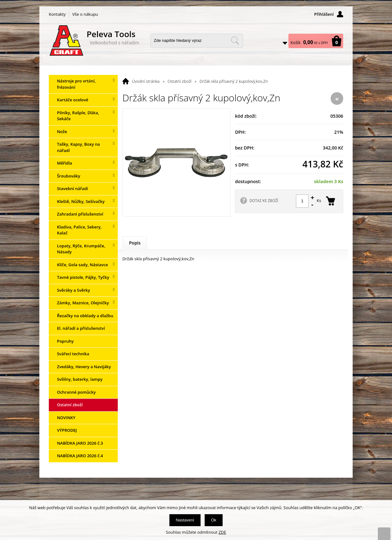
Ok (214, 520)
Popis (135, 243)
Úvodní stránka (146, 81)
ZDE (222, 532)
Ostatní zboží (179, 81)
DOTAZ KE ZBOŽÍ (264, 200)
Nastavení (185, 520)
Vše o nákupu (85, 14)
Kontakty (57, 14)
